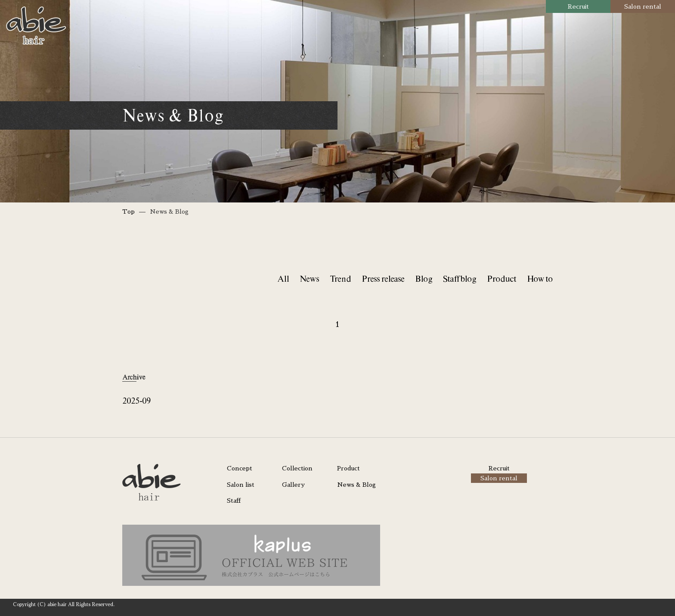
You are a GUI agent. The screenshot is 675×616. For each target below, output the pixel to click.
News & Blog (356, 485)
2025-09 (136, 400)
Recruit (578, 6)
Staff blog (460, 278)
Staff (234, 501)
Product (502, 278)
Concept (240, 468)
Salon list (241, 485)
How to (540, 278)
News (309, 278)
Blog (424, 278)
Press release (383, 278)
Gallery (293, 485)
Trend (340, 278)
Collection (297, 468)
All (283, 278)
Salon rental (643, 6)
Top (128, 212)
